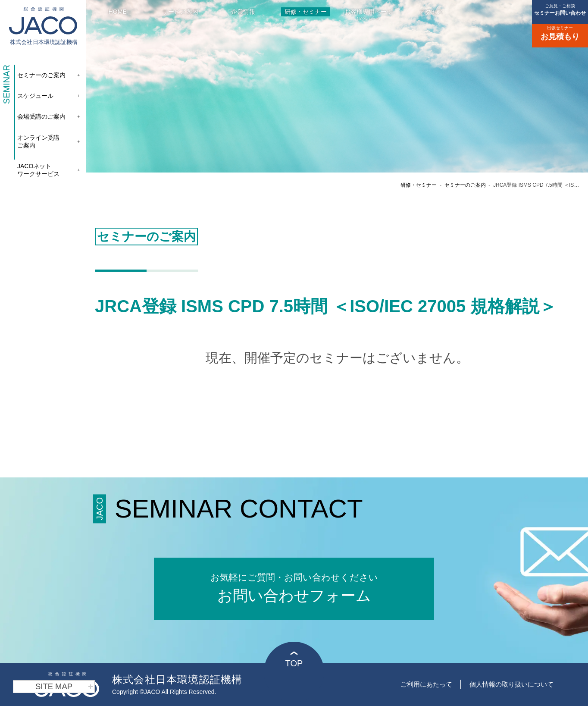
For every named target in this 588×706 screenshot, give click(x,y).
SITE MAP (64, 687)
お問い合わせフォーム (294, 587)
